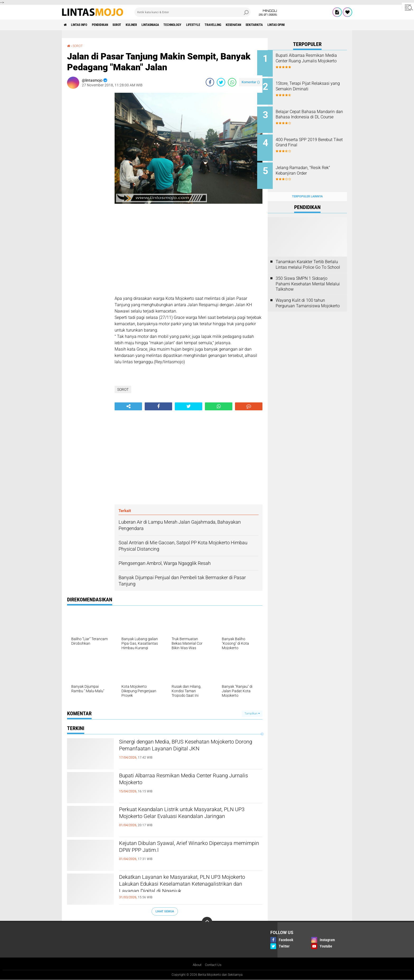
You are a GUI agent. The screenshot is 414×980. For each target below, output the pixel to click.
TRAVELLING (248, 25)
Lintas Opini (325, 25)
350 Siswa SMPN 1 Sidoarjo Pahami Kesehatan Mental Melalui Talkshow (308, 275)
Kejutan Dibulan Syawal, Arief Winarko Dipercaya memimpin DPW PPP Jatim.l (177, 848)
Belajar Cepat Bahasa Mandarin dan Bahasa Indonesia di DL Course (307, 114)
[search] (192, 12)
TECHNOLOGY (199, 25)
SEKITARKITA (298, 25)
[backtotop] (207, 922)
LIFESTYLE (224, 25)
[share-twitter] (221, 82)
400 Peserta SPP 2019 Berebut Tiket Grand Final (315, 138)
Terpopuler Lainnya (307, 188)
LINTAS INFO (84, 25)
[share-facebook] (210, 82)
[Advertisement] (88, 172)
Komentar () (251, 82)
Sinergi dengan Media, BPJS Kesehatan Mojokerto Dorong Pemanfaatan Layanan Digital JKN (181, 751)
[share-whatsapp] (232, 82)
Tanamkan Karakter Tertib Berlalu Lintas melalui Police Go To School (308, 256)
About (196, 965)
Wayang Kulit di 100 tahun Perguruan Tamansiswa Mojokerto (308, 295)
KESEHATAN (272, 25)
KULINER (148, 25)
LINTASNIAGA (171, 25)
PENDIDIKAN (109, 25)
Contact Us (214, 965)
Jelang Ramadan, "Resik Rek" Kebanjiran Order (313, 165)
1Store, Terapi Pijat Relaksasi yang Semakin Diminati (313, 85)
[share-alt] (128, 406)
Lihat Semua (165, 911)
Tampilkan (252, 713)
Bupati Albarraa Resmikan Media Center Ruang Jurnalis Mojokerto (189, 781)
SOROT (130, 25)
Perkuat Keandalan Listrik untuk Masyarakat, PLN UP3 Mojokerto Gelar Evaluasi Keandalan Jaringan (187, 819)
